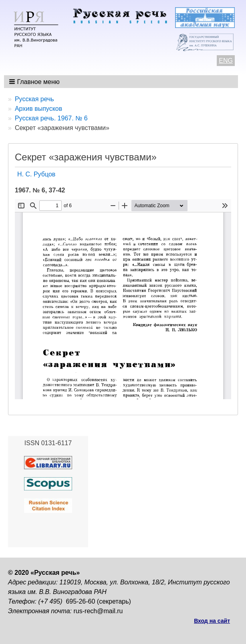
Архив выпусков (38, 109)
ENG (226, 61)
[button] (35, 82)
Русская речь (34, 99)
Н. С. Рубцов (36, 174)
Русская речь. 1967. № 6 (51, 118)
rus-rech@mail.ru (98, 611)
